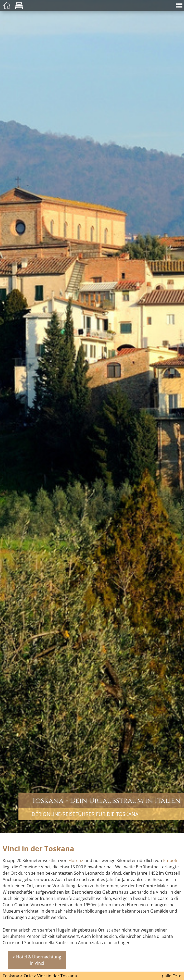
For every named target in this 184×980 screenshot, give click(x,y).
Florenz (76, 860)
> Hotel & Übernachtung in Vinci (37, 960)
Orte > (30, 976)
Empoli (170, 860)
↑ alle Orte (171, 976)
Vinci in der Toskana (57, 976)
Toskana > (13, 976)
